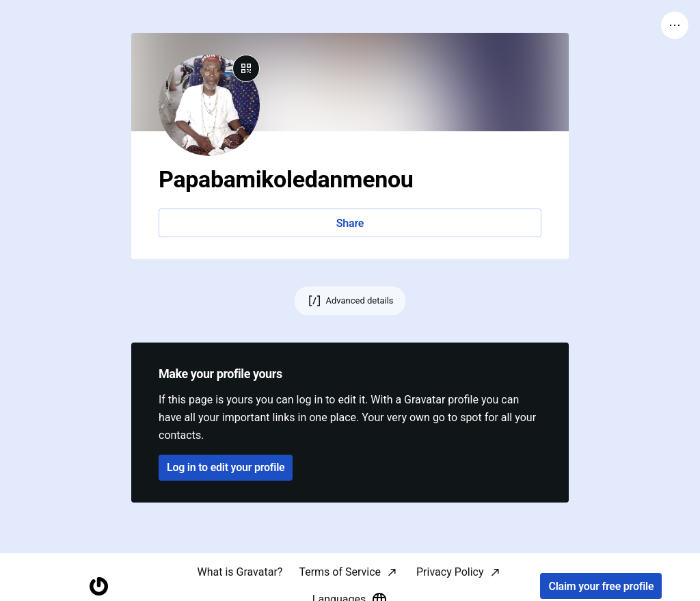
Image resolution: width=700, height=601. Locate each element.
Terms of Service (340, 572)
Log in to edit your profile (226, 467)
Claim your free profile (601, 586)
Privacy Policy (450, 572)
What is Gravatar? (240, 572)
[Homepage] (99, 586)
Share (350, 223)
